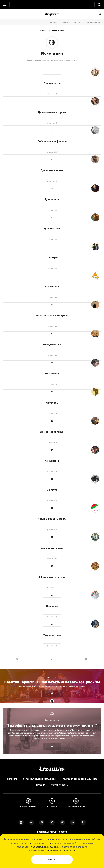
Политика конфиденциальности (80, 779)
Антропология (93, 22)
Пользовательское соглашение (40, 779)
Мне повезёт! (100, 14)
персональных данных (45, 847)
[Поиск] (99, 5)
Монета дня (58, 31)
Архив (43, 31)
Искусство (65, 22)
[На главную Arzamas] (52, 5)
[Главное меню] (5, 5)
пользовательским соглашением (41, 843)
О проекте (12, 779)
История (54, 22)
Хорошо (52, 860)
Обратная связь (60, 785)
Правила (41, 785)
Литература (79, 22)
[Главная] (52, 769)
